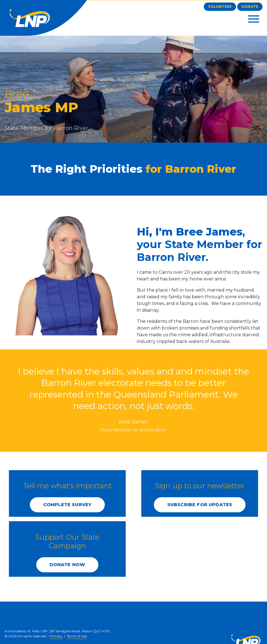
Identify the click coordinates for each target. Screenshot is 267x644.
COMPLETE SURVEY (67, 505)
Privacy (56, 636)
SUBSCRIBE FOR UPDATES (200, 505)
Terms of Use (77, 636)
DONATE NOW (67, 565)
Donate (250, 7)
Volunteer (220, 7)
